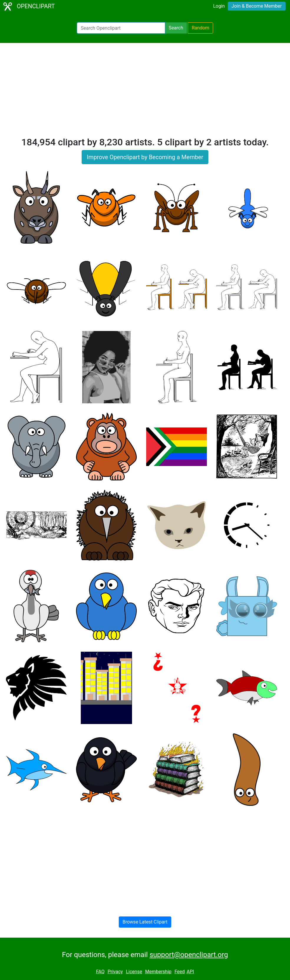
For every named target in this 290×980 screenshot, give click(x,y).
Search (176, 28)
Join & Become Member (257, 6)
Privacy (115, 972)
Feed (180, 972)
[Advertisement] (145, 92)
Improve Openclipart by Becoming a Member (145, 157)
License (134, 972)
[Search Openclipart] (121, 28)
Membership (158, 972)
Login (219, 6)
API (190, 972)
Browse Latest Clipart (145, 922)
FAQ (100, 972)
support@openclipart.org (189, 955)
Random (200, 28)
